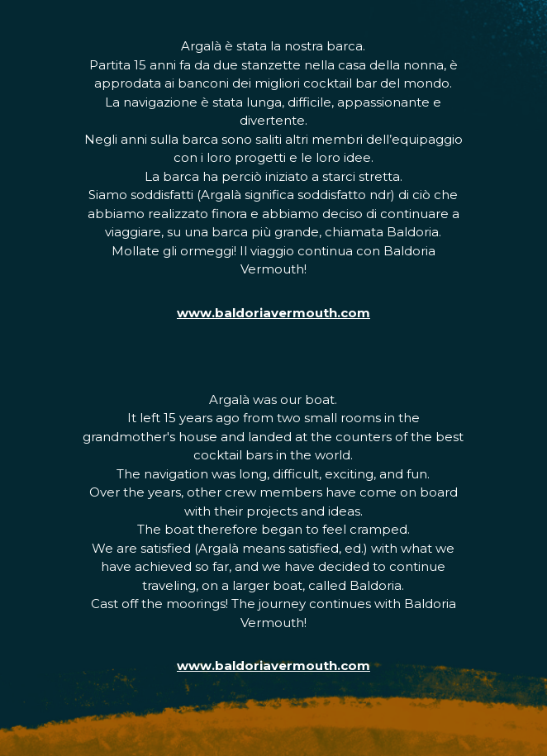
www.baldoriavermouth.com (273, 313)
